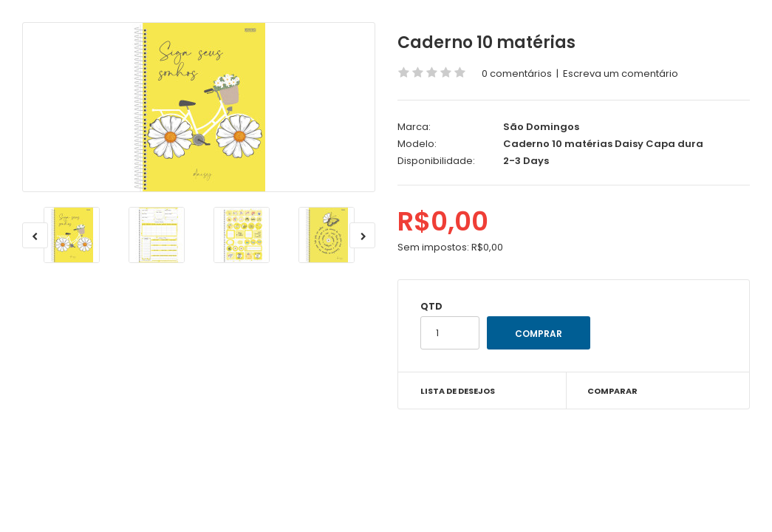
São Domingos (541, 127)
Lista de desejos (458, 391)
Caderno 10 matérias (486, 42)
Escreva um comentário (621, 74)
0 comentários (517, 74)
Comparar (612, 391)
